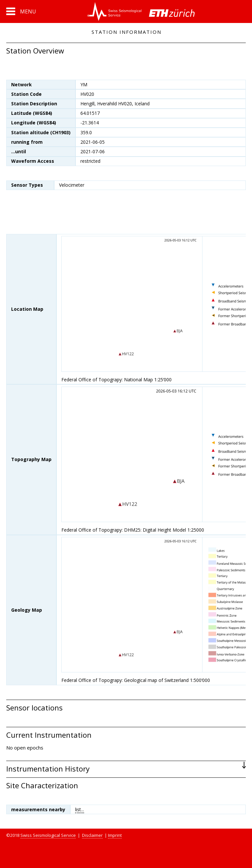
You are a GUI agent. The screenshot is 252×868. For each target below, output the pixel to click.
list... (80, 809)
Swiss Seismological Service (48, 835)
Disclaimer (92, 835)
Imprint (115, 835)
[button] (21, 11)
